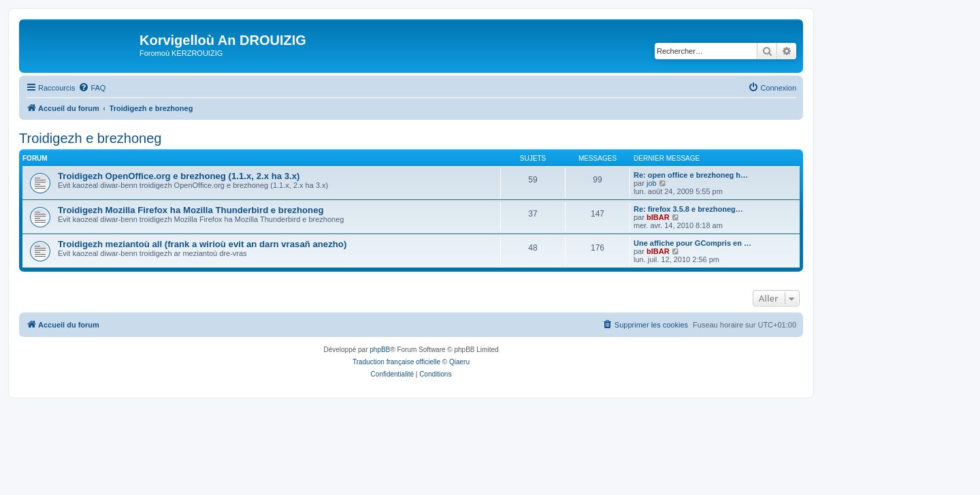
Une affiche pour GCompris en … (692, 243)
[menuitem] (92, 88)
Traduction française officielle (396, 362)
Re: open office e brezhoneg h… (691, 175)
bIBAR (658, 217)
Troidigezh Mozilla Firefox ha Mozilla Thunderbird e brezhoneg (191, 210)
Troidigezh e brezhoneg (90, 138)
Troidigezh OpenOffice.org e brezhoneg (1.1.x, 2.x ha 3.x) (179, 176)
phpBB (380, 350)
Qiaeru (459, 362)
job (652, 183)
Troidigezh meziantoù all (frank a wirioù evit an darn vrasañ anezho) (202, 244)
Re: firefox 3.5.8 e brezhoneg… (688, 209)
